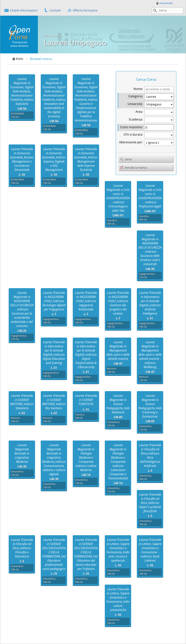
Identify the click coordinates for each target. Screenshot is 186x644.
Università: (135, 104)
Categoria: (136, 96)
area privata (164, 3)
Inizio (17, 59)
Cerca (126, 160)
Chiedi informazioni (21, 11)
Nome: (138, 89)
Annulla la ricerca (133, 168)
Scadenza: (136, 119)
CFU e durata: (133, 134)
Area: (139, 112)
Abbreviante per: (131, 142)
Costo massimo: (131, 127)
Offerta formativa (82, 11)
